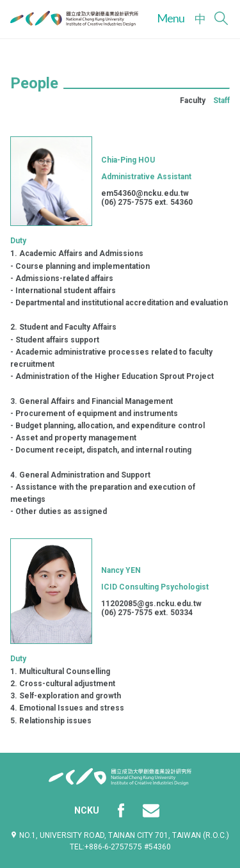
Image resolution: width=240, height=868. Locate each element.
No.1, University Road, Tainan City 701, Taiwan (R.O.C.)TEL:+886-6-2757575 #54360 (120, 841)
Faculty (193, 100)
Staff (221, 100)
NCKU (87, 810)
